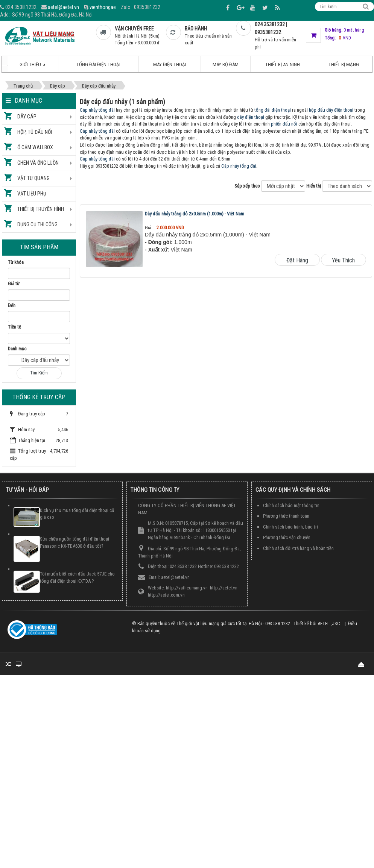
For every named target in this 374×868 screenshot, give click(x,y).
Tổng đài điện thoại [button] (98, 64)
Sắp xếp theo (247, 186)
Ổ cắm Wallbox (35, 147)
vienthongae (103, 7)
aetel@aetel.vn (63, 7)
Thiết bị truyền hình (41, 209)
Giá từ (14, 284)
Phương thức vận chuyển (287, 537)
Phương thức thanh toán (286, 516)
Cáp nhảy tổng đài (97, 110)
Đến (12, 305)
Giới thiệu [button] (36, 67)
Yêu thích (343, 260)
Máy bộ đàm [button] (226, 64)
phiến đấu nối (284, 124)
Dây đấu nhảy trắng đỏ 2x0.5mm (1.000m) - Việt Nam (195, 214)
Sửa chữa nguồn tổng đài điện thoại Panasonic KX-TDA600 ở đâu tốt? (74, 542)
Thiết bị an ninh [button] (283, 64)
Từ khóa (16, 262)
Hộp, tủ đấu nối (35, 132)
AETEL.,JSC (329, 623)
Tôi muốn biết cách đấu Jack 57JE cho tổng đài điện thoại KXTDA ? (77, 577)
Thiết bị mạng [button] (344, 64)
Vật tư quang (33, 178)
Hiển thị (314, 186)
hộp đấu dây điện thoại (331, 110)
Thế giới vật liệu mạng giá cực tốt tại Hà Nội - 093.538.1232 (233, 623)
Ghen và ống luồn (38, 163)
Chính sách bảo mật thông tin (291, 505)
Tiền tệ (14, 327)
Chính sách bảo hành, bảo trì (290, 527)
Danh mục (17, 349)
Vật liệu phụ (32, 194)
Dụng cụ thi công (37, 224)
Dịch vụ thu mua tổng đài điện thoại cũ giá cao (77, 514)
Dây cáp (27, 117)
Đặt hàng (297, 260)
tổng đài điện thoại (273, 110)
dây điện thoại (251, 117)
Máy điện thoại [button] (170, 64)
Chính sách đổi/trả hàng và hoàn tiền (298, 548)
